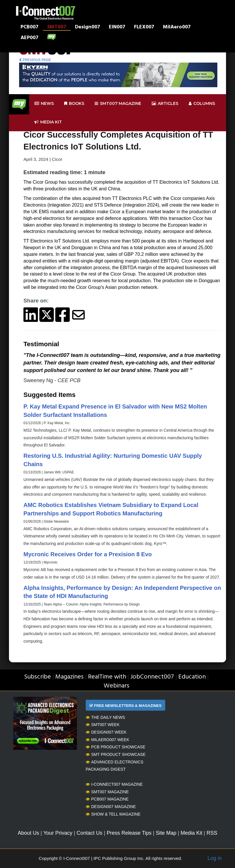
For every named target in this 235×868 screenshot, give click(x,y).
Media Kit (191, 833)
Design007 (88, 28)
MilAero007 (177, 28)
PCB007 (30, 28)
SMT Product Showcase (116, 754)
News (44, 104)
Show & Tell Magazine (113, 814)
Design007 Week (106, 732)
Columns (202, 104)
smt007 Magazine (118, 104)
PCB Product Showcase (115, 747)
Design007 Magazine (111, 807)
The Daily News (105, 717)
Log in (215, 858)
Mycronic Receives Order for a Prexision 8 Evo (88, 554)
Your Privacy (58, 833)
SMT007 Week (103, 725)
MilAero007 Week (108, 740)
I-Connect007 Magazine (114, 784)
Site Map (166, 833)
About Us (28, 833)
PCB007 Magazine (107, 799)
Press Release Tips (129, 833)
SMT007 (57, 28)
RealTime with (107, 677)
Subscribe (37, 677)
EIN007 (117, 28)
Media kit (48, 122)
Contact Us (90, 833)
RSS (212, 833)
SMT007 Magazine (107, 792)
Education (192, 677)
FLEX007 (144, 28)
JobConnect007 (152, 677)
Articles (165, 104)
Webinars (116, 686)
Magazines (69, 677)
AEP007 (30, 38)
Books (74, 104)
